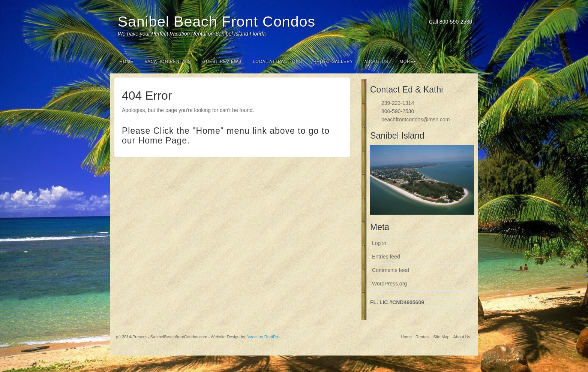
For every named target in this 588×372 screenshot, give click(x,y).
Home (127, 61)
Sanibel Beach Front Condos (217, 22)
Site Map (441, 337)
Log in (379, 243)
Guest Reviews (222, 61)
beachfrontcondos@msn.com (415, 120)
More (408, 61)
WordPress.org (389, 284)
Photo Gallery (333, 61)
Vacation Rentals (168, 61)
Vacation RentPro (263, 337)
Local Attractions (277, 61)
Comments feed (391, 270)
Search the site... (467, 61)
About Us (376, 61)
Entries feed (386, 257)
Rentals (422, 337)
